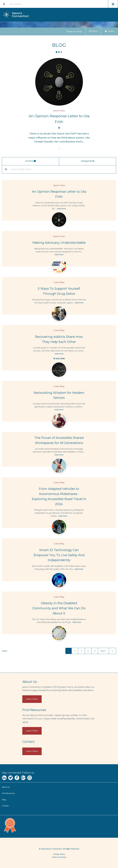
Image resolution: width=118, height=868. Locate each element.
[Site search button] (4, 4)
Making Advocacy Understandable (59, 243)
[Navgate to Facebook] (17, 778)
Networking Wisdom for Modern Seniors (59, 395)
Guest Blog (59, 282)
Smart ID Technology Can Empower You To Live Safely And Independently (59, 555)
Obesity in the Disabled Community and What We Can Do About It (59, 608)
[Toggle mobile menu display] (113, 4)
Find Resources (8, 793)
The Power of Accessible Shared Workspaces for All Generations (59, 440)
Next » (103, 651)
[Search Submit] (6, 169)
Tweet (110, 31)
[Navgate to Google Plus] (23, 778)
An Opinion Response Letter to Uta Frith (59, 119)
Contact (5, 806)
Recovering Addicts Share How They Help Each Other (59, 339)
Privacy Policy (59, 854)
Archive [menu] (30, 161)
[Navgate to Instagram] (30, 778)
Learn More (32, 699)
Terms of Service (59, 857)
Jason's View (59, 111)
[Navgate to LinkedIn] (4, 778)
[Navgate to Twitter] (11, 778)
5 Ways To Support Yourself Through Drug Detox (59, 291)
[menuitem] (59, 787)
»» (112, 651)
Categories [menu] (88, 161)
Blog (4, 800)
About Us (6, 787)
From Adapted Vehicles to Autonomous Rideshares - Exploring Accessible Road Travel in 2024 (59, 496)
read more (61, 209)
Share (93, 31)
